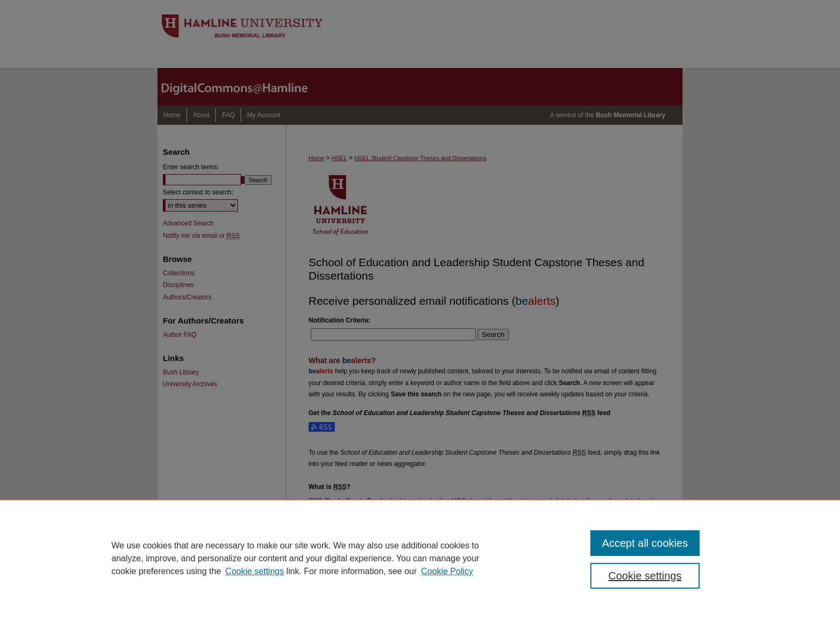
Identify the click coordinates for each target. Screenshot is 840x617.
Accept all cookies (645, 543)
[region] (420, 558)
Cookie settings (255, 571)
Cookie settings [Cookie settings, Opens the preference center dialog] (645, 576)
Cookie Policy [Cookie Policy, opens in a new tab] (447, 571)
